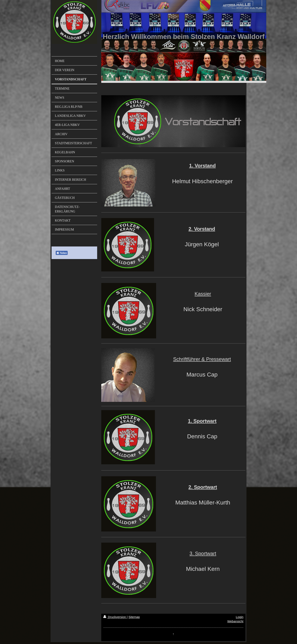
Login (240, 617)
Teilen (62, 253)
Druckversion (115, 617)
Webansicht (235, 621)
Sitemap (134, 617)
